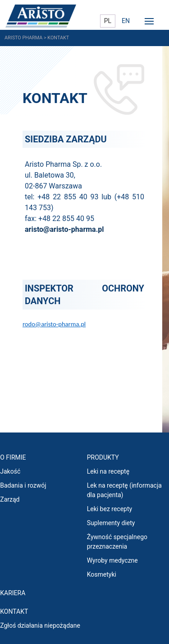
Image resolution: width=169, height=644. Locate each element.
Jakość (10, 471)
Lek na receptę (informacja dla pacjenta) (124, 490)
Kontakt (14, 611)
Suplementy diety (111, 523)
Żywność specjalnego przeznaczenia (117, 542)
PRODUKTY (103, 457)
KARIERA (13, 593)
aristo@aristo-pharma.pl (64, 229)
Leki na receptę (108, 471)
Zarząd (10, 499)
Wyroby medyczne (112, 560)
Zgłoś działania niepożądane (40, 625)
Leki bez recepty (110, 509)
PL (108, 21)
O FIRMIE (13, 457)
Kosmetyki (102, 574)
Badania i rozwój (23, 485)
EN (126, 21)
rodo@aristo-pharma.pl (54, 324)
